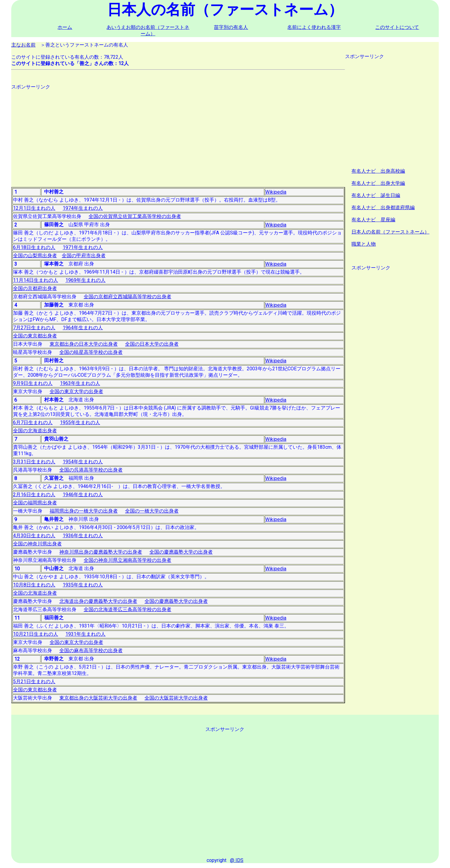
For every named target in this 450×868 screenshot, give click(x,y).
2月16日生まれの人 (34, 495)
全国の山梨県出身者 (35, 256)
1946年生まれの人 (83, 495)
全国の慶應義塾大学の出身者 (181, 552)
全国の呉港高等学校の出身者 (91, 470)
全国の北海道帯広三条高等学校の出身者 (127, 609)
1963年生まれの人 (80, 383)
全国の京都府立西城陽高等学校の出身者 (127, 297)
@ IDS (237, 860)
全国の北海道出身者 (35, 431)
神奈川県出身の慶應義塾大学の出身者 (101, 552)
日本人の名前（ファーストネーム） (390, 232)
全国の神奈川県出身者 (37, 544)
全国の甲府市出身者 (84, 256)
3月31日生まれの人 (34, 462)
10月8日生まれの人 (34, 585)
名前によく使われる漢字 (314, 27)
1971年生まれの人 (83, 247)
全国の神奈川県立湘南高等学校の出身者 (127, 560)
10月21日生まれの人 (36, 634)
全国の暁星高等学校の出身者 (91, 352)
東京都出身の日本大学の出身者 (84, 344)
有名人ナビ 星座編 (373, 220)
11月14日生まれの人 (36, 280)
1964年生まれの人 (83, 328)
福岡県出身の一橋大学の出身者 (84, 511)
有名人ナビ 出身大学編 (378, 183)
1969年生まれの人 (85, 280)
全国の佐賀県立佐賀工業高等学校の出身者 (135, 216)
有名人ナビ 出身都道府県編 (383, 207)
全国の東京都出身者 (35, 336)
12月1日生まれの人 (34, 208)
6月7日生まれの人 (33, 422)
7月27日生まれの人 (34, 328)
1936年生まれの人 (83, 536)
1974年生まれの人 (83, 208)
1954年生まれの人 (83, 462)
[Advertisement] (178, 133)
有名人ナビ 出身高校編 (378, 171)
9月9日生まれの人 (33, 383)
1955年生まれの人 (80, 422)
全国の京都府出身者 (35, 288)
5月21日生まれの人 (34, 681)
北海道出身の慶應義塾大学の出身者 (98, 601)
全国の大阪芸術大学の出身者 (176, 698)
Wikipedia (276, 192)
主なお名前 (23, 45)
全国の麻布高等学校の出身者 (91, 650)
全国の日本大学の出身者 (152, 344)
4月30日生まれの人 (34, 536)
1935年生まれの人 (83, 585)
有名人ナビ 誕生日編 (376, 195)
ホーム (65, 27)
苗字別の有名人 (231, 27)
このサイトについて (397, 27)
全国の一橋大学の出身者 (152, 511)
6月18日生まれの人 (34, 247)
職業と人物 (364, 244)
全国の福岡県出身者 (35, 503)
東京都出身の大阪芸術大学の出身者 (98, 698)
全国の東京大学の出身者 (76, 391)
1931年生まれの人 (85, 634)
